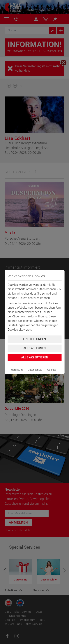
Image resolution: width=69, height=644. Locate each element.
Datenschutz (35, 370)
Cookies (52, 370)
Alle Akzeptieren (35, 357)
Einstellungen (34, 339)
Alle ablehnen (34, 348)
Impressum (16, 370)
